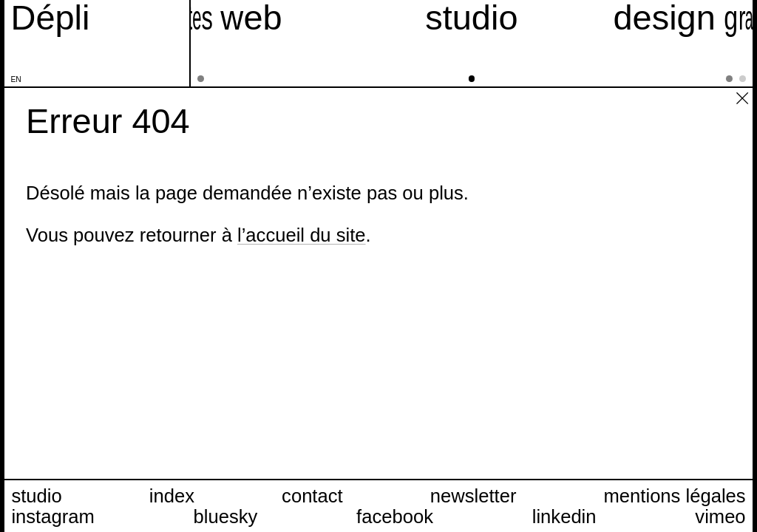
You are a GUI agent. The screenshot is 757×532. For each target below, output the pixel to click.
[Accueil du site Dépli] (51, 18)
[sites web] (210, 43)
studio (36, 496)
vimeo (720, 516)
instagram (52, 516)
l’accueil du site (302, 235)
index (172, 496)
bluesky (226, 516)
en (16, 79)
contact (312, 496)
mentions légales (675, 496)
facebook (395, 516)
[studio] (472, 43)
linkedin (564, 516)
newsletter (473, 496)
